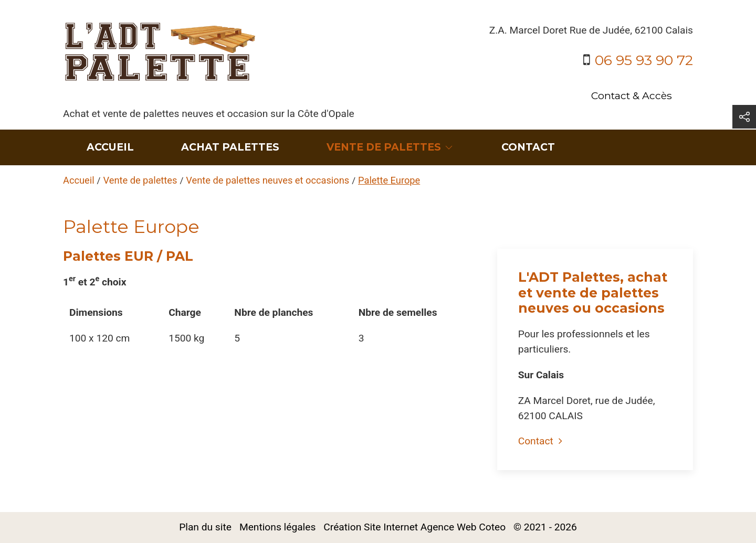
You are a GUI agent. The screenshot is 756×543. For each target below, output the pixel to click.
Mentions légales (277, 527)
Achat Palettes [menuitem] (230, 147)
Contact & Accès (632, 95)
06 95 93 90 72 (644, 60)
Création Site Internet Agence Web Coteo (414, 527)
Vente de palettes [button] (390, 147)
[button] (744, 117)
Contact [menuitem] (528, 147)
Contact (540, 441)
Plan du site (205, 527)
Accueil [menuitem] (110, 147)
